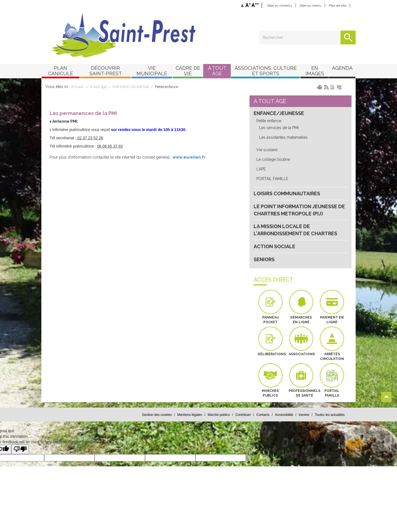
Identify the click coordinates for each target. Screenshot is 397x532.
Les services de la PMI (279, 128)
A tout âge (98, 87)
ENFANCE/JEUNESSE (131, 87)
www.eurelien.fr (189, 157)
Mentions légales (190, 415)
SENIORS (264, 259)
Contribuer (243, 415)
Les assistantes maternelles (283, 137)
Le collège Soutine (273, 159)
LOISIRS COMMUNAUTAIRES (287, 193)
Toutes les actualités (330, 415)
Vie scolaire (267, 150)
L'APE (261, 169)
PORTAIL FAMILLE (272, 179)
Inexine (304, 415)
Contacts (263, 415)
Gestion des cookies (157, 415)
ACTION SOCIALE (274, 246)
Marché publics (219, 415)
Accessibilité (284, 415)
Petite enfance (167, 87)
